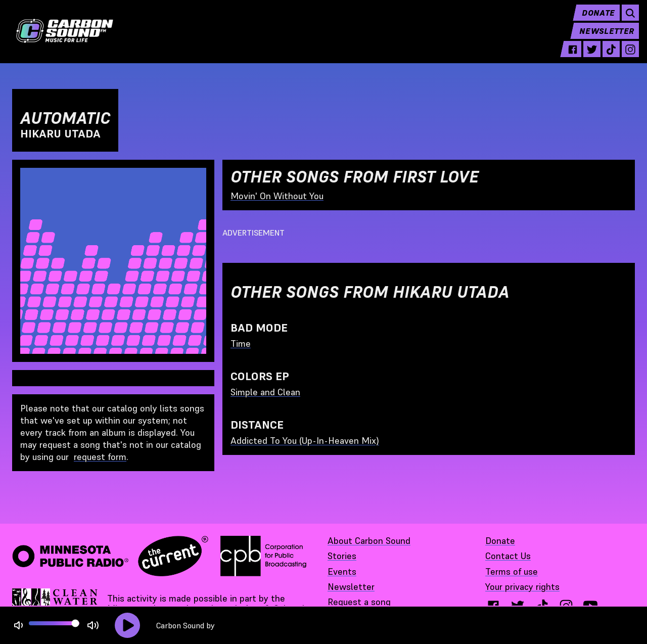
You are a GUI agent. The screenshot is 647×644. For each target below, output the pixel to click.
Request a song (359, 602)
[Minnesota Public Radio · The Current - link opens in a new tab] (110, 556)
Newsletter (603, 38)
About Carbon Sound (369, 541)
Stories (342, 556)
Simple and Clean (265, 392)
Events (342, 571)
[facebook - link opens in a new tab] (569, 57)
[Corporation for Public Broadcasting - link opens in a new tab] (263, 556)
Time (241, 343)
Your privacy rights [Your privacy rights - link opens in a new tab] (522, 587)
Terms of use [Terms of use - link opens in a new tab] (512, 571)
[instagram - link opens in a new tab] (626, 57)
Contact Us (508, 556)
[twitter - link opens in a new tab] (588, 57)
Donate (594, 20)
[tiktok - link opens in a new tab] (607, 57)
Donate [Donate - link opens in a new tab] (500, 541)
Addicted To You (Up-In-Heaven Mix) (305, 441)
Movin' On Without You (277, 196)
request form (100, 457)
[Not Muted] (18, 626)
